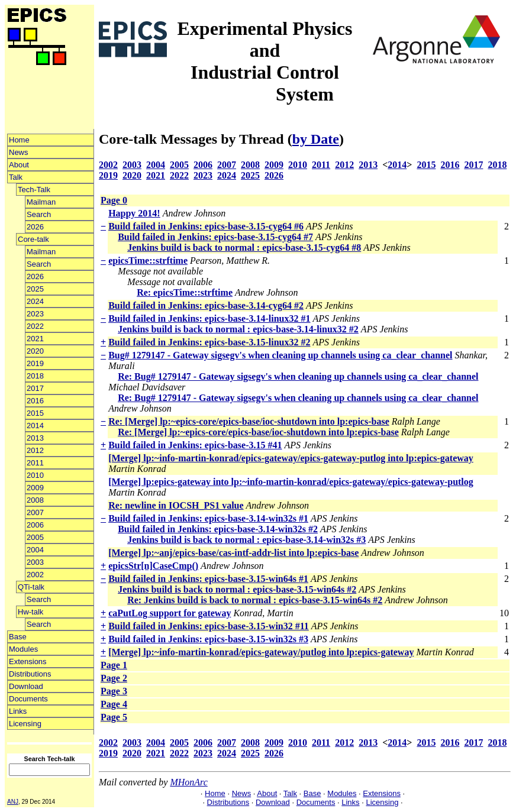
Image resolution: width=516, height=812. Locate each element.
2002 (35, 575)
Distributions (30, 674)
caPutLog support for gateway (170, 613)
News (19, 152)
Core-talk (33, 239)
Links (18, 711)
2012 (35, 450)
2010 (35, 475)
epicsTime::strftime (148, 261)
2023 (35, 314)
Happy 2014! (134, 213)
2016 (35, 401)
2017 (35, 388)
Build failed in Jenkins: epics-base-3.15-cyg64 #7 (215, 237)
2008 (35, 500)
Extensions (28, 661)
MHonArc (188, 782)
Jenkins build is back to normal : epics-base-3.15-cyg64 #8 (244, 248)
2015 (35, 413)
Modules (23, 649)
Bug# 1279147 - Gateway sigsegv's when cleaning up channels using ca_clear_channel (280, 355)
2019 (35, 363)
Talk (16, 177)
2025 (35, 289)
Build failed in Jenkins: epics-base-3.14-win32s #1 (208, 518)
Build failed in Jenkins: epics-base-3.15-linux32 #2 (209, 342)
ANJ (13, 802)
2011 (35, 463)
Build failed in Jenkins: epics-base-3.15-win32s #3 (208, 639)
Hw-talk (30, 612)
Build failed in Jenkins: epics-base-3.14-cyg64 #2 (206, 305)
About (19, 165)
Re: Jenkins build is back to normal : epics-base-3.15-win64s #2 (255, 600)
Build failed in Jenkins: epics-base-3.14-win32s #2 (218, 529)
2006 (35, 525)
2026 (35, 227)
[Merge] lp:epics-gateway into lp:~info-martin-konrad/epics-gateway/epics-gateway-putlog (291, 482)
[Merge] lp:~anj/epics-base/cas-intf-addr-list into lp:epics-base (233, 553)
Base (18, 637)
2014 (35, 426)
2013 (35, 438)
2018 (35, 376)
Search (39, 214)
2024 (35, 301)
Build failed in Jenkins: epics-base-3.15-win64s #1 (208, 579)
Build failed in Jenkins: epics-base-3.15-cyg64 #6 (206, 226)
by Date (316, 139)
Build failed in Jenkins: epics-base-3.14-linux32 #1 (209, 318)
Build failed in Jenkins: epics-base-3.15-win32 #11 (209, 626)
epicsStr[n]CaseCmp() (153, 566)
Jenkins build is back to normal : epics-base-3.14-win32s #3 (246, 540)
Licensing (25, 724)
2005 (35, 537)
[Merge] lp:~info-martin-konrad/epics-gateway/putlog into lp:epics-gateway (261, 652)
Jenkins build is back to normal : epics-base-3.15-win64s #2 (237, 589)
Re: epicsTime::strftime (185, 292)
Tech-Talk (34, 190)
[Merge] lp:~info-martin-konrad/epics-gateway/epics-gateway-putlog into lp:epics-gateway (291, 458)
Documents (28, 699)
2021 (35, 339)
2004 (35, 550)
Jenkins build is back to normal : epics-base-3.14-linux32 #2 (238, 329)
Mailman (41, 202)
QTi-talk (31, 587)
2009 (35, 488)
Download (26, 686)
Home (19, 140)
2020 (35, 351)
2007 (35, 512)
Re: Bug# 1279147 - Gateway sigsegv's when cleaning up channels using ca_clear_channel (298, 376)
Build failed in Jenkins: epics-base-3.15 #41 (195, 445)
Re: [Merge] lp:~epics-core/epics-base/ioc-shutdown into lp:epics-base (249, 421)
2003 (35, 562)
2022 (35, 326)
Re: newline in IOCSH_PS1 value (176, 505)
